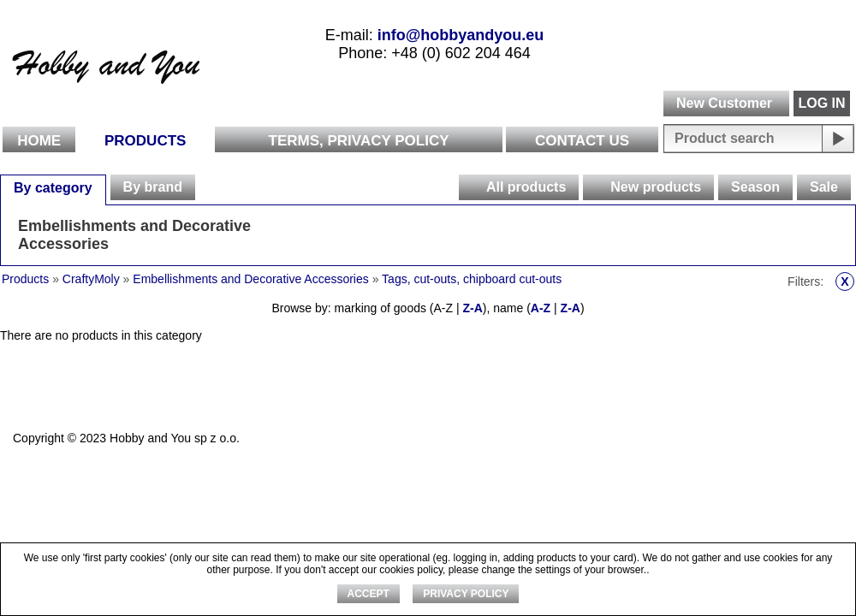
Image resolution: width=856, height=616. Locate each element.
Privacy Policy (466, 594)
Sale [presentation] (824, 187)
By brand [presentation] (153, 187)
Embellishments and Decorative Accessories (134, 235)
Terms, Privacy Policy (359, 141)
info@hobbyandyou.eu (461, 35)
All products (526, 187)
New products (656, 187)
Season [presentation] (755, 187)
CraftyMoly (91, 279)
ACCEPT (369, 594)
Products (145, 141)
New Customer (724, 103)
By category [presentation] (53, 188)
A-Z (541, 308)
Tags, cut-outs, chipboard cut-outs (472, 279)
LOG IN (821, 103)
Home (39, 141)
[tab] (53, 187)
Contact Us (582, 141)
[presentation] (472, 187)
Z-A (472, 308)
